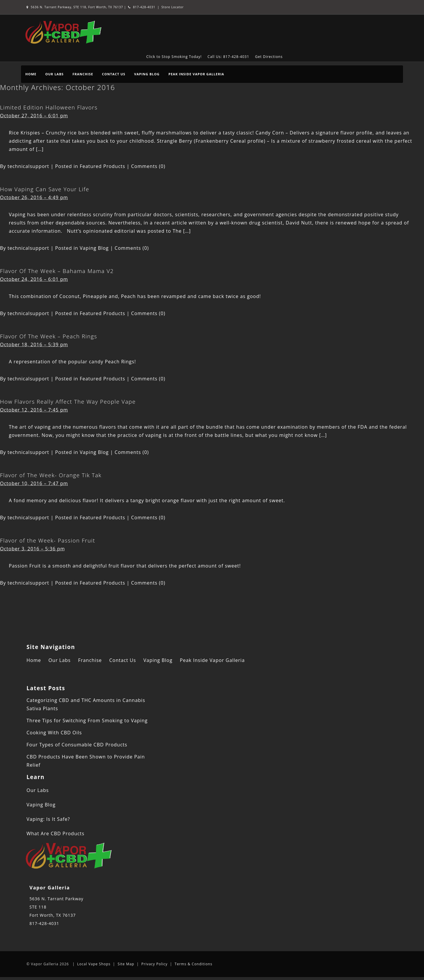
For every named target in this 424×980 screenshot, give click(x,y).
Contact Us (114, 74)
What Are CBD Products (56, 833)
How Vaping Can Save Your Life (45, 189)
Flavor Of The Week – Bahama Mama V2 (57, 271)
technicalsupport (29, 166)
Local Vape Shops (94, 964)
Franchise (83, 74)
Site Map (126, 964)
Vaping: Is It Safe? (48, 819)
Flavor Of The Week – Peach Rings (49, 336)
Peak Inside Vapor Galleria (196, 74)
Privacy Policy (154, 964)
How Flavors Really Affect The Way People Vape (68, 401)
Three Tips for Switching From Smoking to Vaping (87, 721)
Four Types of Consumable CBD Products (77, 745)
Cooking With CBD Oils (54, 733)
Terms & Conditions (193, 964)
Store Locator (173, 7)
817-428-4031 (142, 7)
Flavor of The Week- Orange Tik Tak (51, 475)
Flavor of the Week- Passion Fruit (48, 540)
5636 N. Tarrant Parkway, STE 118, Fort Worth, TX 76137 (75, 7)
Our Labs (54, 74)
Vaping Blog (147, 74)
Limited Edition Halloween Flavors (49, 107)
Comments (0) (148, 166)
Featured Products (103, 166)
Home (31, 74)
